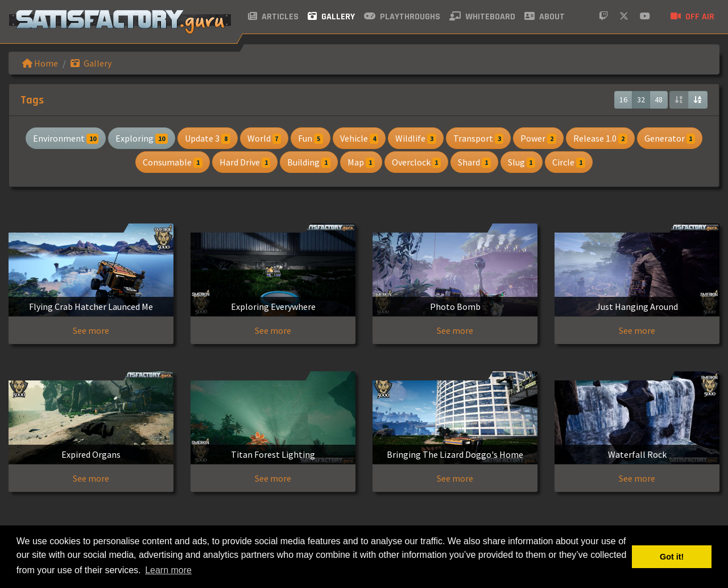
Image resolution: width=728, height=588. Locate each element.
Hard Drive (245, 162)
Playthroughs (402, 17)
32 (641, 100)
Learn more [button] (168, 570)
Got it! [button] (672, 557)
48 (659, 100)
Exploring (142, 138)
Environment (66, 138)
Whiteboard (482, 17)
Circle (569, 162)
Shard (474, 162)
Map (361, 162)
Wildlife (416, 138)
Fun (311, 138)
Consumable (173, 162)
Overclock (417, 162)
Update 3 (208, 138)
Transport (479, 138)
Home (40, 63)
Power (538, 138)
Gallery (331, 17)
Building (309, 162)
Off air (692, 17)
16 (623, 100)
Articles (273, 17)
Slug (522, 162)
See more (91, 330)
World (264, 138)
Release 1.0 (600, 138)
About (545, 17)
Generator (670, 138)
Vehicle (359, 138)
